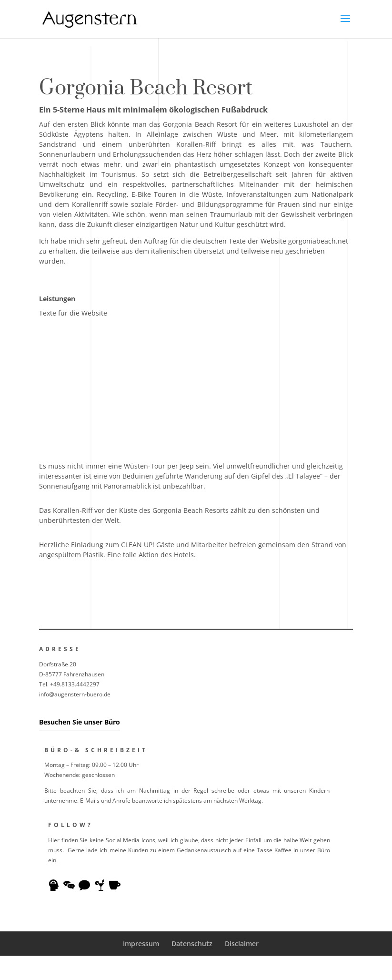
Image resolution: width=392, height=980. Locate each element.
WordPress (266, 968)
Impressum (141, 944)
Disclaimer (242, 944)
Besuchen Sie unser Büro (80, 722)
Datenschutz (192, 944)
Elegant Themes (176, 968)
